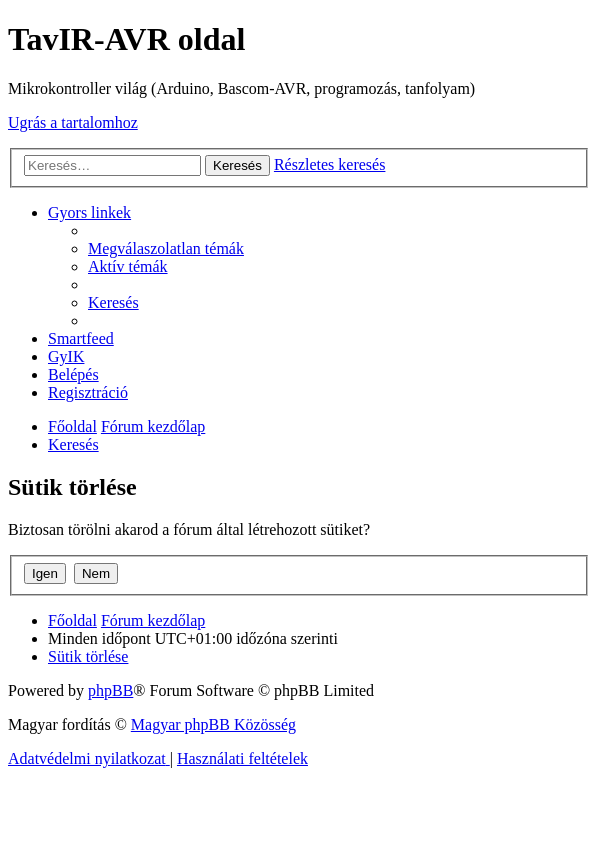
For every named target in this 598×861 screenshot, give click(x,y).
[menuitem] (166, 248)
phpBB (110, 690)
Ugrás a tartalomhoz (73, 122)
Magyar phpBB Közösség (213, 724)
